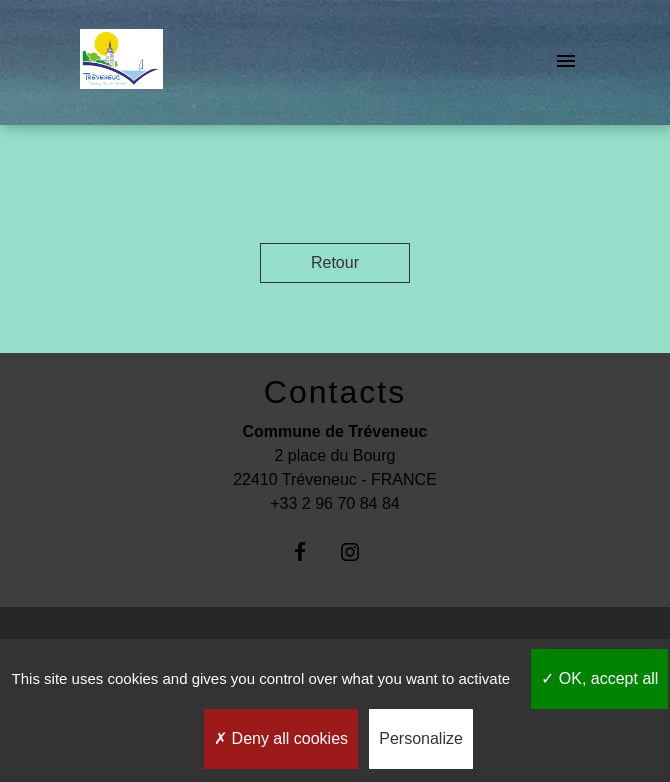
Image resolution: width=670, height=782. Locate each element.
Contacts (335, 392)
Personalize (421, 738)
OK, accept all (599, 678)
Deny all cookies (281, 738)
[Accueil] (121, 63)
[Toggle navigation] (566, 63)
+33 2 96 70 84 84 (334, 503)
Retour (335, 262)
